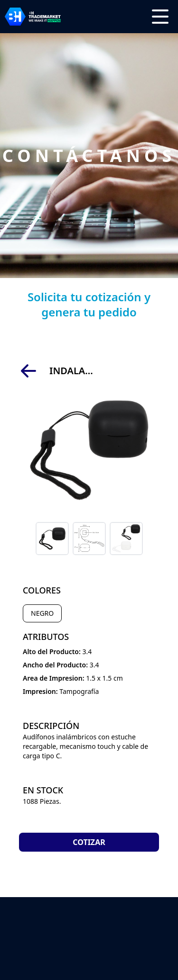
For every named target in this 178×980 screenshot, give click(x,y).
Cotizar (89, 842)
